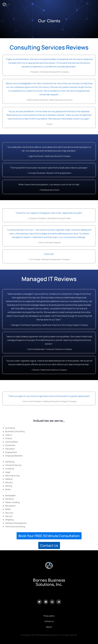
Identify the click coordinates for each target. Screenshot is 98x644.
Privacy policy (49, 616)
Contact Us (49, 545)
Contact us (49, 621)
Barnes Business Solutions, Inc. (49, 583)
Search (49, 627)
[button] (8, 5)
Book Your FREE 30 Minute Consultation (49, 536)
